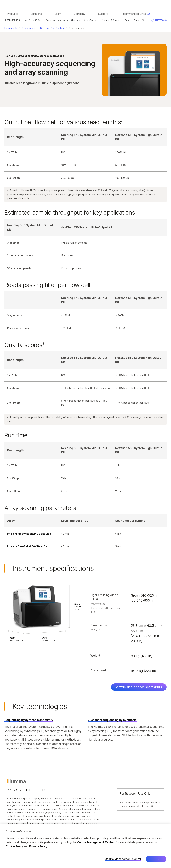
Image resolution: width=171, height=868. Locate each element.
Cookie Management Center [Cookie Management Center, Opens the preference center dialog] (123, 861)
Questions (159, 20)
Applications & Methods (70, 20)
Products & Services (111, 20)
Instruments (12, 20)
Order (127, 20)
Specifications (91, 20)
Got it (156, 861)
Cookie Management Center (96, 844)
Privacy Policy (38, 848)
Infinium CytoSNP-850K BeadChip (28, 546)
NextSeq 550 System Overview (40, 20)
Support (139, 20)
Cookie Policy (14, 848)
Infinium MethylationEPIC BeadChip (29, 534)
